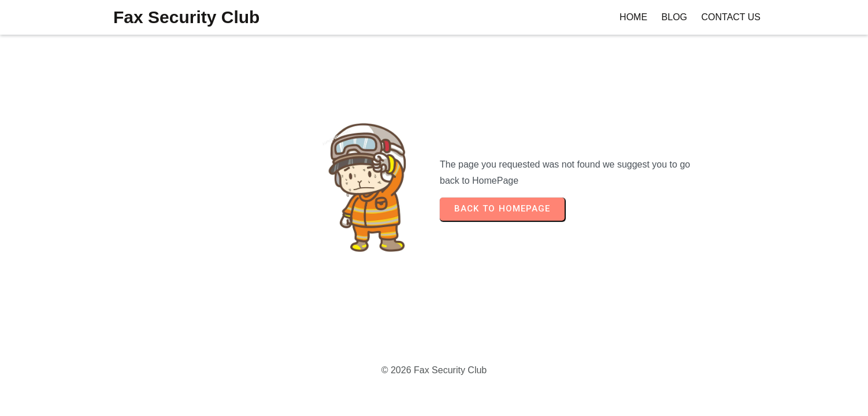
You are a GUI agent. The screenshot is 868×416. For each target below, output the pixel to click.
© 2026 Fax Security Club (434, 370)
